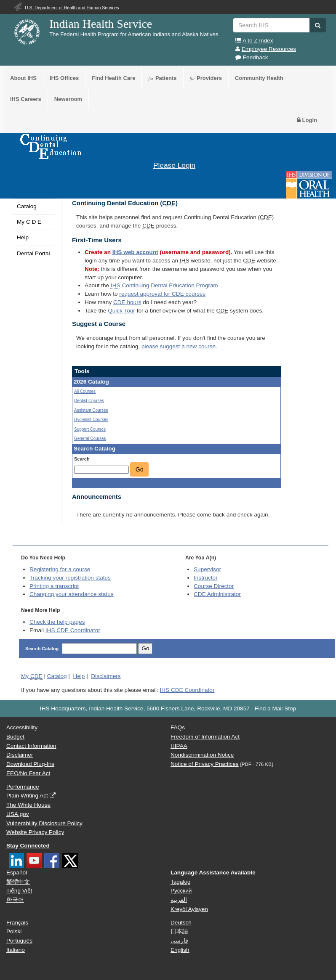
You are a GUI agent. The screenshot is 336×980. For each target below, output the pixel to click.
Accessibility (22, 727)
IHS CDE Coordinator (73, 630)
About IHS (23, 78)
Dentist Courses (89, 401)
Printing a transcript (54, 586)
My (32, 676)
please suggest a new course (179, 346)
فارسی (179, 941)
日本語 (179, 931)
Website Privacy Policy (35, 832)
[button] (318, 25)
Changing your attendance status (72, 594)
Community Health (259, 78)
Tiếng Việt (19, 891)
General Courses (90, 438)
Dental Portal (33, 253)
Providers (206, 78)
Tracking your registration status (70, 578)
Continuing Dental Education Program (164, 285)
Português (19, 941)
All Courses (85, 391)
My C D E (29, 222)
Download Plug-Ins (30, 764)
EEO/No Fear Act (28, 773)
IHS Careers (26, 99)
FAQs (178, 727)
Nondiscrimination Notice (202, 755)
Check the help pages (57, 622)
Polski (14, 931)
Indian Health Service (101, 24)
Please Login (174, 165)
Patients (162, 78)
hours (127, 302)
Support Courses (90, 429)
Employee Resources (269, 49)
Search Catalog (43, 649)
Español (17, 873)
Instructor (206, 578)
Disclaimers (106, 676)
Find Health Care (113, 78)
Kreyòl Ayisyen (189, 909)
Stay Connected (28, 846)
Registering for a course (60, 569)
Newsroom (68, 99)
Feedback (256, 57)
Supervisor (207, 569)
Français (17, 923)
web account (135, 252)
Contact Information (31, 746)
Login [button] (307, 120)
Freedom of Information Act (205, 737)
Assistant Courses (91, 410)
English (180, 950)
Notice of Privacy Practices (205, 764)
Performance (23, 787)
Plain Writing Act (27, 796)
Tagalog (181, 882)
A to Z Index (258, 41)
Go (140, 469)
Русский (181, 891)
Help (23, 237)
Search (82, 459)
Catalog (27, 206)
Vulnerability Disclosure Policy (44, 823)
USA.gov (18, 814)
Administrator (217, 594)
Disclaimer (20, 755)
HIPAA (179, 746)
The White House (28, 805)
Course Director (214, 586)
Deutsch (181, 923)
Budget (15, 737)
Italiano (16, 950)
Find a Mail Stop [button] (275, 709)
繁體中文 (18, 882)
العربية (179, 900)
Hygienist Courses (91, 420)
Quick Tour (121, 311)
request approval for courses (162, 294)
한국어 (15, 900)
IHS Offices (64, 78)
